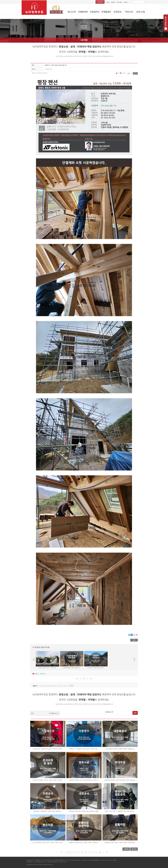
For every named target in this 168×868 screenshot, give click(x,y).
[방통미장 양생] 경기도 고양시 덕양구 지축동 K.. (84, 842)
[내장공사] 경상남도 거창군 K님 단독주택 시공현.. (84, 811)
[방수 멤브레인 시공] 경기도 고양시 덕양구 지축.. (48, 842)
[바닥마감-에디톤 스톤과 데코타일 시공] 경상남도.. (120, 780)
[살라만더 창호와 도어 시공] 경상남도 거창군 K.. (84, 780)
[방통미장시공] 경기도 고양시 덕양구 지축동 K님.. (120, 842)
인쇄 (118, 73)
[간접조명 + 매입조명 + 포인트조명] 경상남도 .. (48, 811)
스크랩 (123, 73)
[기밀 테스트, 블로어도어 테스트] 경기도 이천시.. (48, 749)
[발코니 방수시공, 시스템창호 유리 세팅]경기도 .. (120, 811)
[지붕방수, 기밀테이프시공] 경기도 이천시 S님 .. (84, 749)
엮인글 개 (43, 674)
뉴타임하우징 (48, 69)
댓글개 (37, 674)
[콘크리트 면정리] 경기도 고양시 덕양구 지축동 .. (48, 780)
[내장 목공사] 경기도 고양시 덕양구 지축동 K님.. (120, 749)
